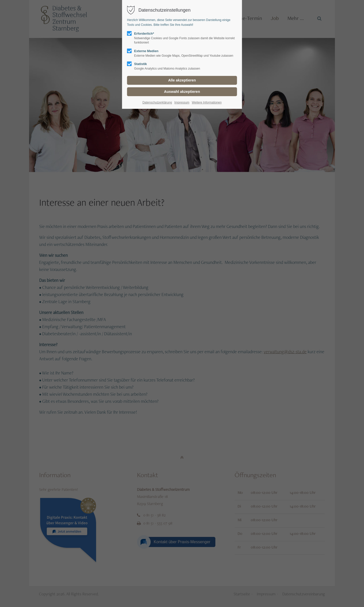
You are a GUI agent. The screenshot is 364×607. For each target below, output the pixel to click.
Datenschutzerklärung (157, 102)
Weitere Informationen (207, 102)
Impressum (182, 102)
